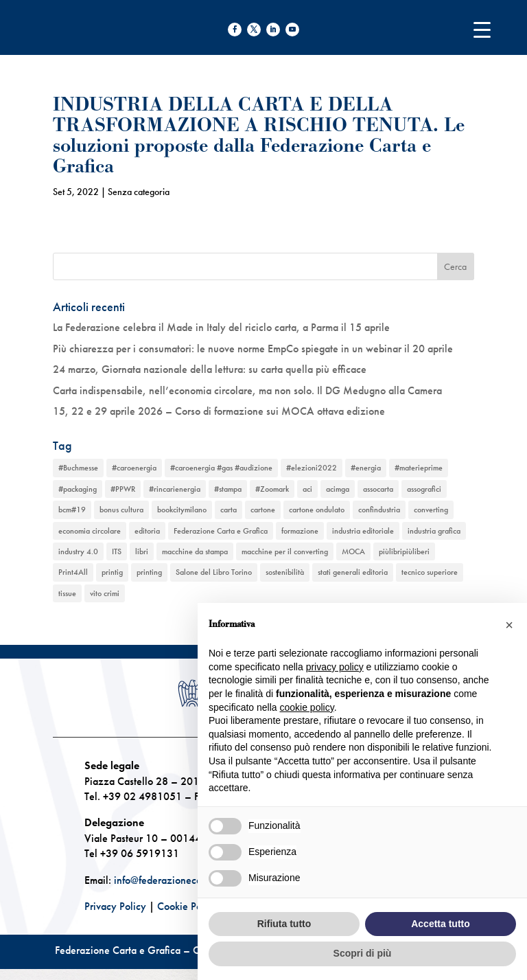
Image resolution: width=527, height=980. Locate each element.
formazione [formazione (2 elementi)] (300, 531)
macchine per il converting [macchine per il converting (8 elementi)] (285, 551)
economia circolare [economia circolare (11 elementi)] (90, 531)
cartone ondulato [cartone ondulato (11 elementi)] (317, 510)
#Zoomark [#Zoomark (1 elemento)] (272, 489)
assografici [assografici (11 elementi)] (424, 489)
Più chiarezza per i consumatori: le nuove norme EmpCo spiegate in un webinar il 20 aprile (253, 349)
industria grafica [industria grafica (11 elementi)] (434, 531)
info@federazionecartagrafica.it (183, 880)
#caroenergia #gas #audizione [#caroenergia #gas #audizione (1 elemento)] (221, 468)
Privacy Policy (115, 906)
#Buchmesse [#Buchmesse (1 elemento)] (78, 468)
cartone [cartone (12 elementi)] (263, 510)
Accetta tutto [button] (441, 924)
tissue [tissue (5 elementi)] (67, 593)
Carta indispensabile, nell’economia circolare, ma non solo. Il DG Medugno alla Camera (247, 390)
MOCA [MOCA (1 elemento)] (353, 551)
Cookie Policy (187, 906)
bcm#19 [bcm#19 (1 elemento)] (72, 510)
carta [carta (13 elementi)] (229, 510)
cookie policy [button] (307, 707)
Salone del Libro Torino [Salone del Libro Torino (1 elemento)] (214, 572)
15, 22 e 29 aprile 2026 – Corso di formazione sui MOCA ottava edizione (219, 411)
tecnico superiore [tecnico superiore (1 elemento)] (430, 572)
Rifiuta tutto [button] (284, 924)
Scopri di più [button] (363, 953)
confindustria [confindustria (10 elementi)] (379, 510)
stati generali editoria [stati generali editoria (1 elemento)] (353, 572)
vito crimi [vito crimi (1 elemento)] (105, 593)
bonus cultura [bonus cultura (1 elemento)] (121, 510)
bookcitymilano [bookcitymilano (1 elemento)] (182, 510)
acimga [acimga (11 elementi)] (338, 489)
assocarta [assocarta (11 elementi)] (378, 489)
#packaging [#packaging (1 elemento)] (78, 489)
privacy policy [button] (335, 667)
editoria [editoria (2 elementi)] (147, 531)
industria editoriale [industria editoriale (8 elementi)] (363, 531)
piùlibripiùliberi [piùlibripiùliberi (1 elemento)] (404, 551)
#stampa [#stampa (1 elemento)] (228, 489)
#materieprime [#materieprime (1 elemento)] (419, 468)
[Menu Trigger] (482, 29)
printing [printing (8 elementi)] (149, 572)
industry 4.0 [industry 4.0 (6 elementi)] (78, 551)
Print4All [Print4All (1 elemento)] (73, 572)
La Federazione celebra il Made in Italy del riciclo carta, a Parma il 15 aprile (221, 327)
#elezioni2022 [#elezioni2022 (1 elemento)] (312, 468)
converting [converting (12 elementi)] (431, 510)
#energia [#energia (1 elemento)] (366, 468)
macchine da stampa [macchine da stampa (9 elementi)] (195, 551)
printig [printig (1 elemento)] (112, 572)
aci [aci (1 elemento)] (307, 489)
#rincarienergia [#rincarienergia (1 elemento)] (175, 489)
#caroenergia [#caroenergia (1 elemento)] (134, 468)
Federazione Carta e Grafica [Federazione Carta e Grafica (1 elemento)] (221, 531)
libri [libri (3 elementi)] (142, 551)
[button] (509, 625)
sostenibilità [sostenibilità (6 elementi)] (285, 572)
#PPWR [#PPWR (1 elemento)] (123, 489)
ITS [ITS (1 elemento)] (117, 551)
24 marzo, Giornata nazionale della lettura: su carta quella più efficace (210, 369)
